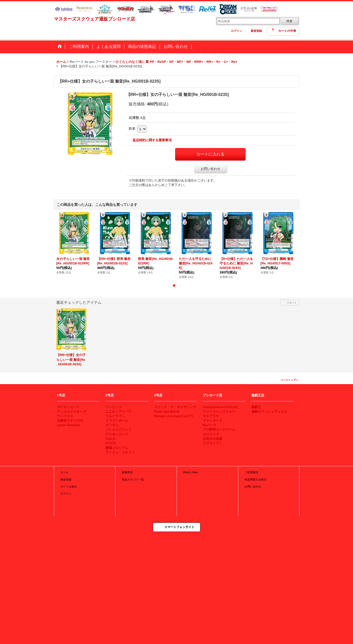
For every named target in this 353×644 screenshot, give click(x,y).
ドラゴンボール (117, 421)
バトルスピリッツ (119, 430)
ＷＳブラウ (211, 416)
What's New (191, 472)
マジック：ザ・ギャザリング (175, 407)
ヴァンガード (212, 421)
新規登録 (256, 31)
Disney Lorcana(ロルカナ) (174, 416)
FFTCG (111, 443)
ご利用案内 (251, 472)
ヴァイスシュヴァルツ (219, 412)
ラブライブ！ (212, 443)
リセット (292, 303)
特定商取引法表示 (256, 479)
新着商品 (127, 472)
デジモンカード (117, 434)
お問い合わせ (210, 169)
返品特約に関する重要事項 (152, 140)
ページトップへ (289, 380)
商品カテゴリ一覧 (133, 479)
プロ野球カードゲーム (219, 430)
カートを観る (69, 487)
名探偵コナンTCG (70, 421)
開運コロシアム (117, 448)
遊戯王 (256, 407)
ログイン (237, 31)
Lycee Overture (69, 425)
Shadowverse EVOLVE (220, 407)
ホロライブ (211, 434)
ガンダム (112, 425)
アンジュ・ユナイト (120, 452)
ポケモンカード (68, 407)
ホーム (65, 472)
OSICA (111, 439)
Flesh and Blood (167, 412)
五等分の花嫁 (212, 439)
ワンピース (114, 407)
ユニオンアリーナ (119, 412)
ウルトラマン (115, 416)
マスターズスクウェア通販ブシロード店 (94, 19)
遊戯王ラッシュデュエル (269, 412)
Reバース (210, 425)
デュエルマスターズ (72, 412)
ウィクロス (65, 416)
